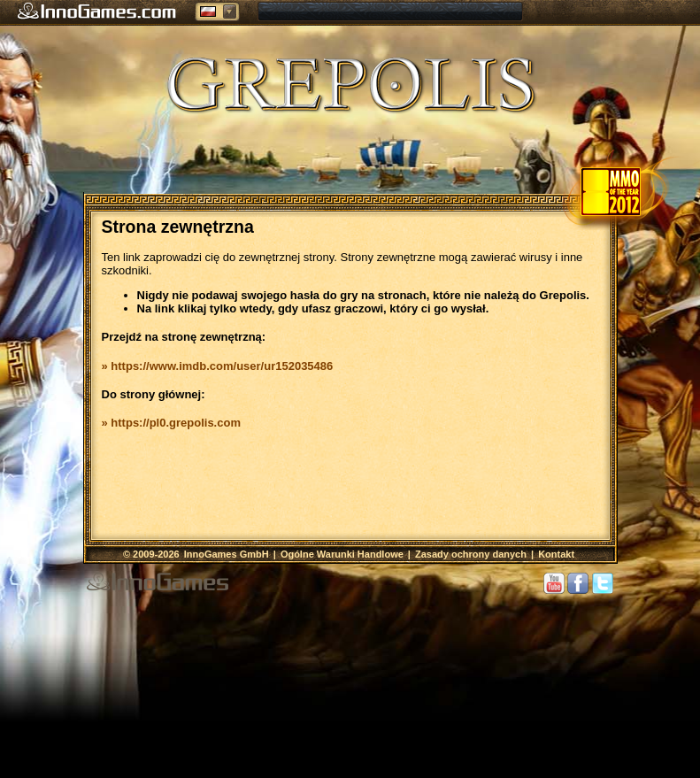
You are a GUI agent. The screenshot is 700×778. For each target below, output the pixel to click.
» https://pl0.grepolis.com (171, 423)
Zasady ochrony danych (471, 554)
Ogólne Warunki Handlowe (342, 554)
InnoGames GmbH (228, 554)
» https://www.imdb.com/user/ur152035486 (218, 366)
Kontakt (556, 554)
